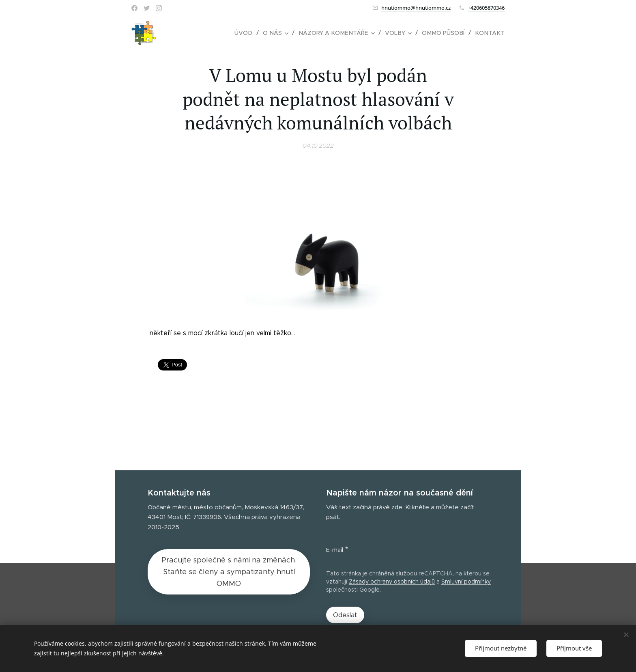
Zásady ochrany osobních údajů (392, 582)
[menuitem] (251, 33)
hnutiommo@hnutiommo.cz (416, 8)
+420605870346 (486, 8)
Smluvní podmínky (466, 582)
